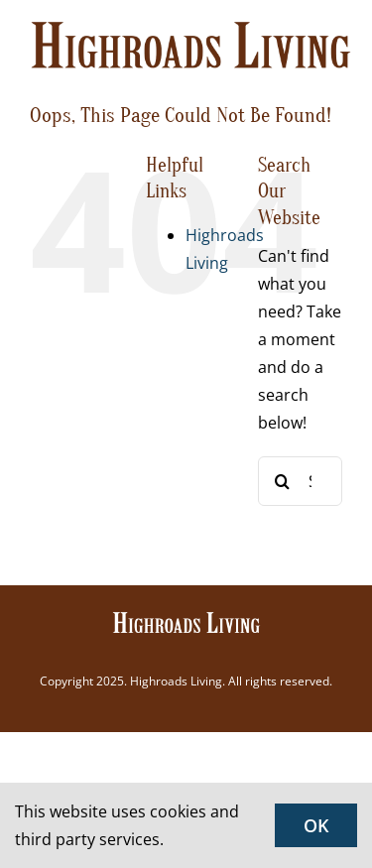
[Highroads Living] (186, 618)
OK (316, 825)
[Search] (283, 481)
